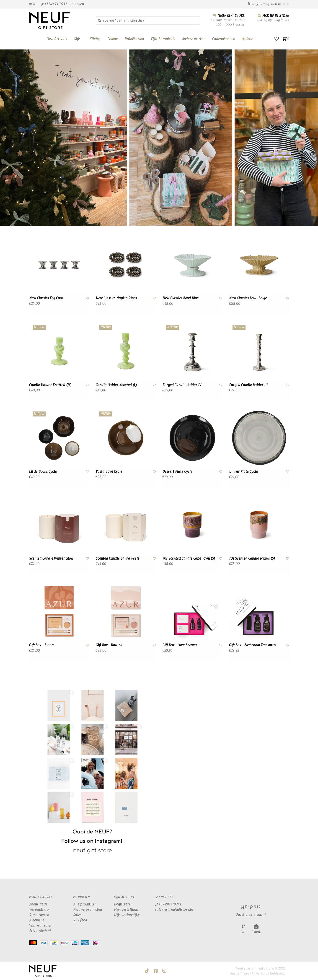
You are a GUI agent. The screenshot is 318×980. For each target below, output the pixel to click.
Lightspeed (278, 973)
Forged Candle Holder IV (182, 385)
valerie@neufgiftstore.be (174, 909)
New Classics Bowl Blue (181, 298)
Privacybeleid (40, 931)
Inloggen (77, 4)
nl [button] (33, 4)
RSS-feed (80, 920)
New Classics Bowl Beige (248, 298)
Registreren (123, 904)
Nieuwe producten (88, 909)
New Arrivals (57, 39)
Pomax (113, 39)
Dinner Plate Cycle (243, 472)
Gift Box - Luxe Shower (180, 645)
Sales (77, 915)
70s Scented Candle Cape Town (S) (189, 558)
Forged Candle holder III (248, 385)
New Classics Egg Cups (46, 298)
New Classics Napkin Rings (116, 298)
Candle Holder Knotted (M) (50, 385)
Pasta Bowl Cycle (109, 472)
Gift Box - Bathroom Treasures (252, 645)
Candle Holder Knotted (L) (116, 385)
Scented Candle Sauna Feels (117, 558)
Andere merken (194, 39)
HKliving (94, 39)
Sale (247, 39)
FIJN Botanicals (163, 39)
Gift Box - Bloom (42, 645)
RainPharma (134, 39)
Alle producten (85, 904)
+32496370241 (168, 904)
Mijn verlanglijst (127, 915)
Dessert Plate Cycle (177, 472)
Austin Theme (240, 973)
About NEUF (38, 904)
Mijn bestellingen (127, 909)
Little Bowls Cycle (43, 472)
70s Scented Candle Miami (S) (252, 558)
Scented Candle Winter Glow (51, 558)
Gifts (77, 39)
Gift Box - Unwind (109, 645)
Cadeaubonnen (224, 39)
